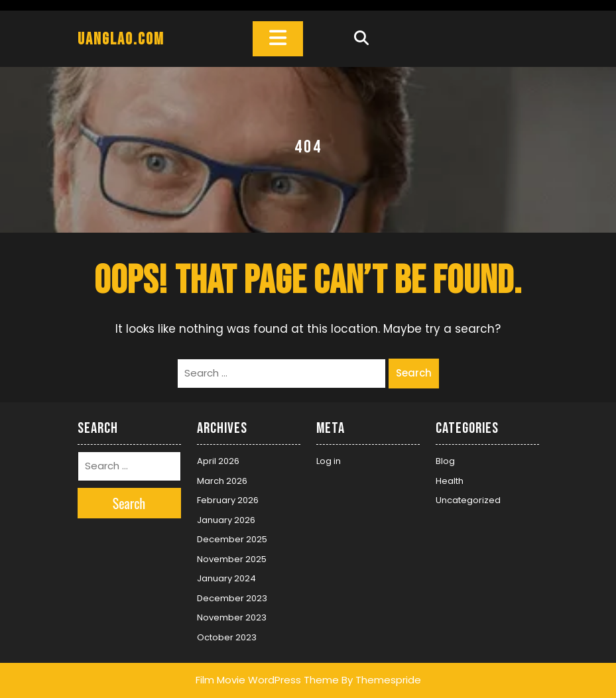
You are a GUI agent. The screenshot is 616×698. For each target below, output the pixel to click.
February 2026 (228, 500)
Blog (445, 461)
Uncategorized (468, 500)
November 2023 (232, 617)
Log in (329, 461)
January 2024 (226, 578)
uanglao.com (121, 39)
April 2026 (218, 461)
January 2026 (226, 520)
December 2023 (232, 598)
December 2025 (232, 539)
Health (450, 481)
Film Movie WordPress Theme (267, 680)
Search (414, 373)
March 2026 (222, 481)
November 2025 (232, 559)
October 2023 (227, 637)
